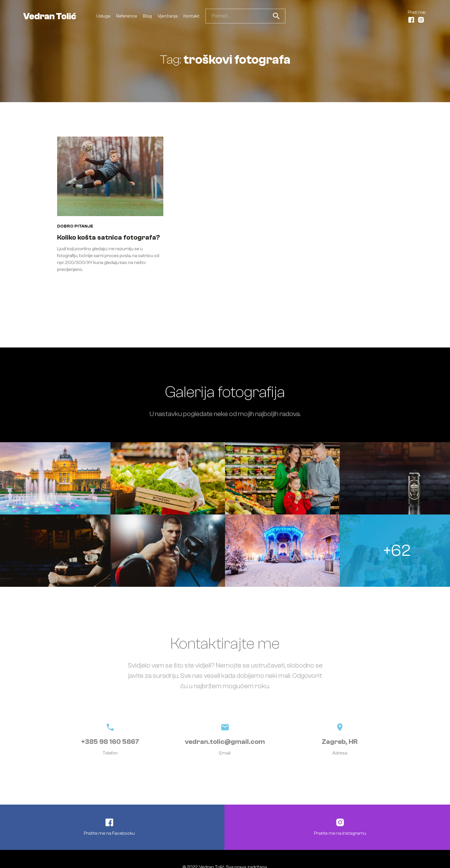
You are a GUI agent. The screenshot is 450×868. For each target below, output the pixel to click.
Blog (147, 16)
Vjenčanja (168, 16)
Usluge (103, 16)
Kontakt (191, 16)
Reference (127, 16)
